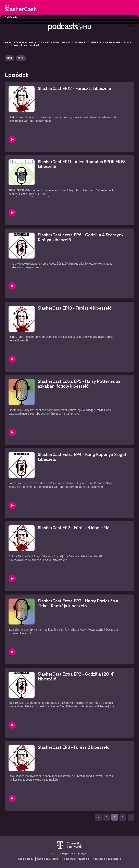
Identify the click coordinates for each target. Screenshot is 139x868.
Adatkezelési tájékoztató (107, 859)
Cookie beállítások (48, 859)
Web (21, 58)
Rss (10, 58)
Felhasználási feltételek (75, 859)
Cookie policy (26, 859)
